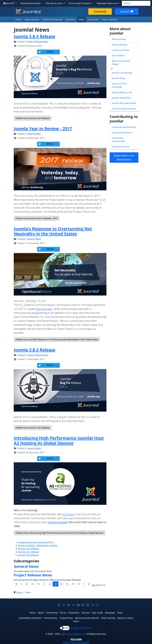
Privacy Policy (51, 618)
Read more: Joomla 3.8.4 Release (33, 118)
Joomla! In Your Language (119, 85)
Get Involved (118, 56)
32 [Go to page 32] (50, 584)
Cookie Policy (66, 618)
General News (34, 134)
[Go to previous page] (22, 584)
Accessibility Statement (30, 618)
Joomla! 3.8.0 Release (29, 555)
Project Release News (38, 42)
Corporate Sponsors (122, 133)
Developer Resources (108, 3)
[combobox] (136, 3)
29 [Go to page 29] (33, 584)
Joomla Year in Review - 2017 (43, 128)
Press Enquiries (110, 20)
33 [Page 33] (56, 584)
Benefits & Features (52, 20)
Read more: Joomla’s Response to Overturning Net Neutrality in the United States (57, 339)
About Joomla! (32, 20)
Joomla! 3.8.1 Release (29, 552)
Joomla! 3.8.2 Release (29, 549)
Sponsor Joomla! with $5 (87, 618)
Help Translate (108, 618)
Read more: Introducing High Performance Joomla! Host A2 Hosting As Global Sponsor (59, 533)
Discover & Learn (55, 3)
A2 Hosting (69, 514)
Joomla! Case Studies (122, 73)
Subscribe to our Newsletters (124, 157)
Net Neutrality (44, 309)
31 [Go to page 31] (44, 584)
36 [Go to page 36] (73, 584)
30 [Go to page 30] (38, 584)
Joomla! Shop (118, 78)
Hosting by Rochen (76, 642)
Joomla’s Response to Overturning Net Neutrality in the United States (53, 231)
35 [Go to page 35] (67, 584)
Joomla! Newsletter (121, 98)
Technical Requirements (124, 109)
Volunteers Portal (121, 147)
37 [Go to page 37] (79, 584)
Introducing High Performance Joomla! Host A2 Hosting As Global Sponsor (59, 440)
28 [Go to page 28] (27, 584)
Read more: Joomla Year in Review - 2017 (37, 218)
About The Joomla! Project (121, 63)
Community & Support (80, 3)
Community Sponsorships (119, 140)
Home (19, 20)
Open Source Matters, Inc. (73, 634)
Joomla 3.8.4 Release (35, 36)
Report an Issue (125, 618)
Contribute (93, 20)
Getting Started (120, 45)
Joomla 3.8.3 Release (35, 350)
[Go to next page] (84, 584)
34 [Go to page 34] (61, 584)
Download (100, 11)
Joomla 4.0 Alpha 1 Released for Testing (38, 545)
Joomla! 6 (70, 20)
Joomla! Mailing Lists (122, 92)
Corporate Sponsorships (124, 127)
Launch (127, 11)
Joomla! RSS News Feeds (124, 103)
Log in (76, 621)
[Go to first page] (17, 584)
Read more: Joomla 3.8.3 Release (33, 428)
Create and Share (120, 50)
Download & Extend (31, 3)
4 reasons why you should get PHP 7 (36, 542)
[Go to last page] (89, 584)
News (81, 20)
